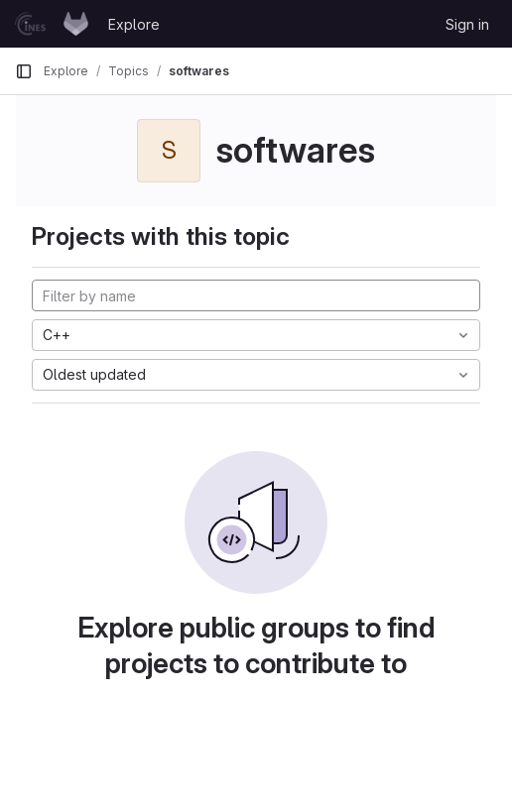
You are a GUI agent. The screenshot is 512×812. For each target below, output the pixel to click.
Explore (134, 24)
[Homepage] (52, 24)
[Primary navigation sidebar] (24, 71)
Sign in (467, 24)
